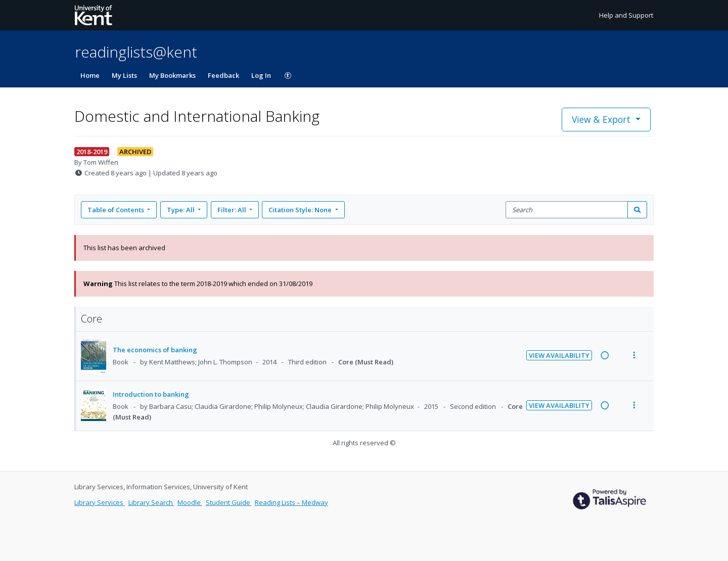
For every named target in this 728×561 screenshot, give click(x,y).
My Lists (124, 75)
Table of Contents (117, 210)
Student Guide (229, 502)
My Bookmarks (172, 75)
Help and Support (626, 15)
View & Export (602, 119)
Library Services (100, 502)
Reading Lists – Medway (291, 502)
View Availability (559, 355)
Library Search (151, 502)
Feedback (223, 75)
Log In (261, 75)
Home (90, 75)
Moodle (190, 502)
